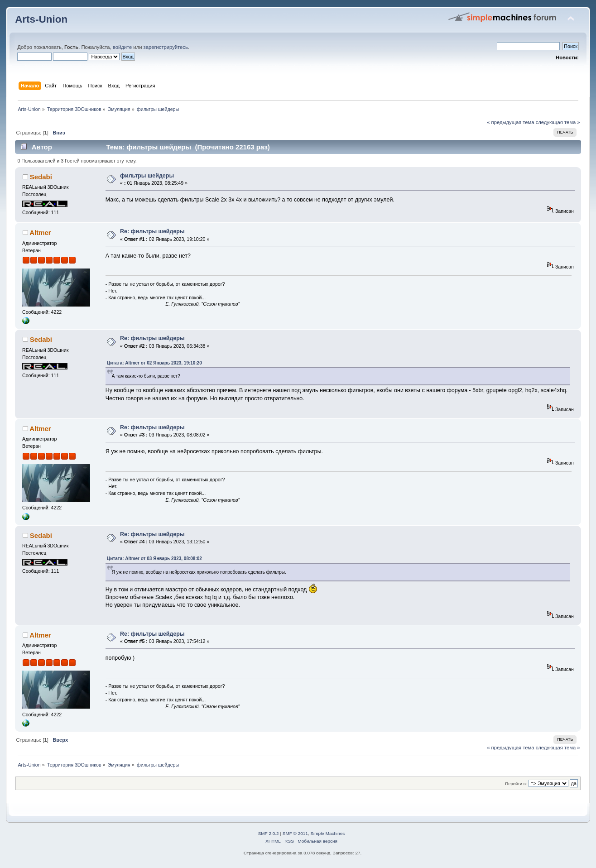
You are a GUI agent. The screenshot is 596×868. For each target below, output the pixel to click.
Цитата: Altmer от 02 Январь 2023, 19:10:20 (154, 363)
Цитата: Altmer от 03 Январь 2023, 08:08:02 (154, 559)
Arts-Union (41, 19)
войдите (122, 47)
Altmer (40, 233)
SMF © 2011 (295, 833)
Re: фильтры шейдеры (152, 231)
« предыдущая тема (510, 122)
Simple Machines (327, 833)
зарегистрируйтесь (166, 47)
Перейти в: (516, 784)
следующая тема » (558, 122)
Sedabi (41, 177)
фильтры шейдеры (147, 176)
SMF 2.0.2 (269, 833)
